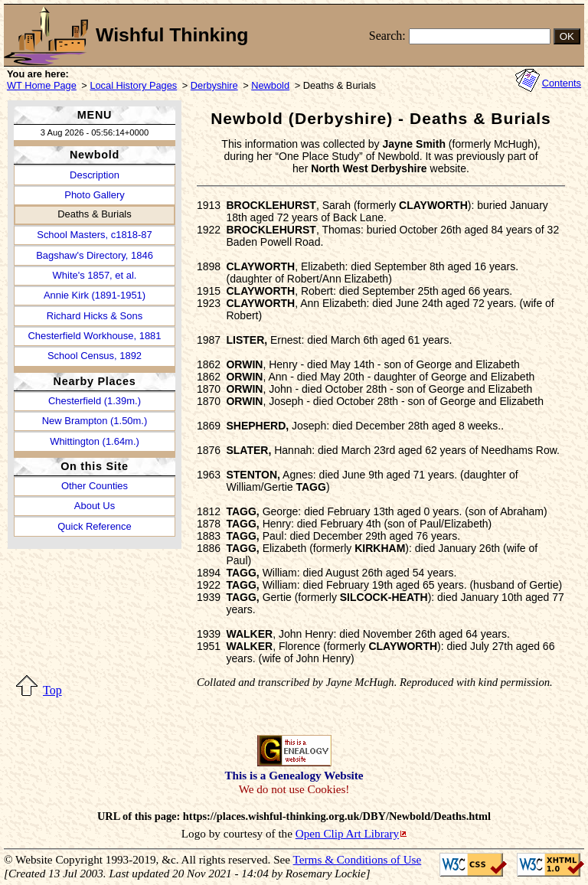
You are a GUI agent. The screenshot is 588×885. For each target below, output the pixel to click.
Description (95, 175)
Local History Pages (133, 85)
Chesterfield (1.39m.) (95, 401)
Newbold (270, 85)
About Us (95, 506)
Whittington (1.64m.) (95, 441)
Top (52, 690)
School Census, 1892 (95, 356)
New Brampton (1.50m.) (95, 421)
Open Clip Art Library (347, 833)
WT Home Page (42, 85)
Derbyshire (214, 85)
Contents (562, 83)
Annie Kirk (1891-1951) (95, 295)
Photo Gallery (94, 195)
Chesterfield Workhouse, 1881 (94, 336)
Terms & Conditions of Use (358, 859)
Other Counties (95, 486)
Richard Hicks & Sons (95, 316)
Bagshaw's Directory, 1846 (95, 255)
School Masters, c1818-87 (94, 235)
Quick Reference (94, 526)
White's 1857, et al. (95, 275)
